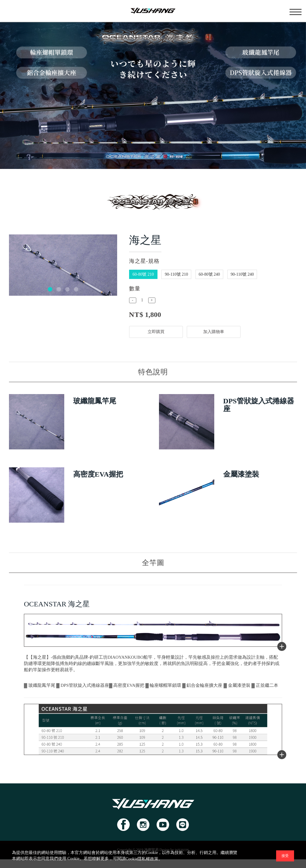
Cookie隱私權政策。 (144, 859)
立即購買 (156, 332)
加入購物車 (214, 332)
